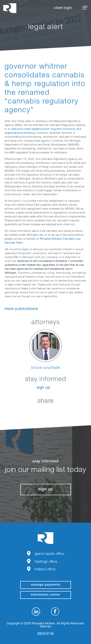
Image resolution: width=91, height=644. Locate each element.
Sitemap (45, 627)
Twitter (46, 411)
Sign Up (43, 388)
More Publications (21, 309)
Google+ (56, 411)
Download (67, 411)
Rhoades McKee (10, 8)
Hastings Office (46, 562)
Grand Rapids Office (49, 554)
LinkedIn (24, 411)
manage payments (46, 585)
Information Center (45, 595)
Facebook (35, 411)
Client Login (63, 8)
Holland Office (45, 570)
